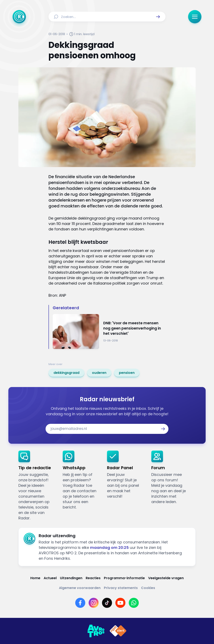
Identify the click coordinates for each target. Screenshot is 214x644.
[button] (158, 17)
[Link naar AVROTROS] (96, 631)
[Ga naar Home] (19, 17)
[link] (66, 373)
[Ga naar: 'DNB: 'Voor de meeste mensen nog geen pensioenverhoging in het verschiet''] (109, 332)
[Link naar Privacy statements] (121, 588)
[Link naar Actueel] (50, 578)
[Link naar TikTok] (107, 603)
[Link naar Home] (35, 578)
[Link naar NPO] (118, 631)
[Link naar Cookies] (148, 588)
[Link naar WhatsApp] (134, 603)
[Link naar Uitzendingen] (71, 578)
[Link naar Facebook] (80, 603)
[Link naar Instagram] (94, 603)
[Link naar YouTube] (120, 603)
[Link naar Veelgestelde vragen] (166, 578)
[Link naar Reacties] (93, 578)
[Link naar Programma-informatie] (124, 578)
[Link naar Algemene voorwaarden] (80, 588)
